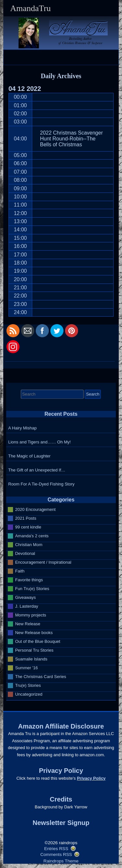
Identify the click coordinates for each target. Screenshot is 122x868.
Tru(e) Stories (28, 685)
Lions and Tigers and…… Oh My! (39, 442)
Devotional (25, 553)
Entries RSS (56, 849)
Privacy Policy (91, 778)
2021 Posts (26, 518)
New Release (27, 624)
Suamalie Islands (31, 659)
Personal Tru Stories (34, 650)
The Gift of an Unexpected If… (37, 470)
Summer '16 (26, 668)
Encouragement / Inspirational (43, 562)
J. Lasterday (27, 606)
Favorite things (29, 580)
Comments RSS (56, 854)
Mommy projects (30, 615)
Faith (20, 571)
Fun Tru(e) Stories (32, 589)
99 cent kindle (28, 527)
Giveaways (25, 597)
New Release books (34, 633)
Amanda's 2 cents (32, 536)
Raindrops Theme (61, 861)
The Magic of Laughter (29, 456)
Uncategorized (29, 694)
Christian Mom (29, 545)
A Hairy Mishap (22, 428)
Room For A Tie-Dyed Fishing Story (41, 484)
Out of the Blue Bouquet (38, 641)
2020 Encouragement (35, 509)
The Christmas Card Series (41, 677)
